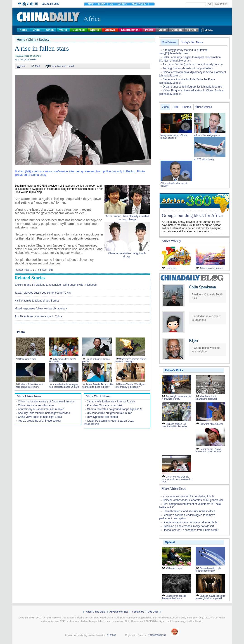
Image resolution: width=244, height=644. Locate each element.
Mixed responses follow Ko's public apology (41, 309)
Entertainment (130, 30)
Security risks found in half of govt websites (44, 413)
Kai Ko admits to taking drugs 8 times (37, 301)
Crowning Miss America (211, 424)
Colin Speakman (203, 287)
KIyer (194, 340)
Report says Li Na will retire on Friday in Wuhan (209, 450)
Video (162, 30)
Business (79, 30)
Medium (62, 66)
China (37, 30)
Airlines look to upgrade (212, 268)
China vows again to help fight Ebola (40, 417)
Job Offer (153, 612)
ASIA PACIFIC (139, 4)
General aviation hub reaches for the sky (208, 570)
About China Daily (95, 612)
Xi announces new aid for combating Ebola (188, 496)
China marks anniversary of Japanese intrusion (46, 402)
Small (71, 66)
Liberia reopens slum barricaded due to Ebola (190, 522)
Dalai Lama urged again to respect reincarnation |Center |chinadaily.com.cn (190, 59)
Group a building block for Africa (192, 215)
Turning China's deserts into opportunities (188, 68)
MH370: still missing (204, 159)
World (63, 30)
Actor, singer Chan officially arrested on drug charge (127, 218)
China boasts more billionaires (36, 405)
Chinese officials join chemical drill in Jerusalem (175, 425)
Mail (37, 66)
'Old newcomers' (174, 568)
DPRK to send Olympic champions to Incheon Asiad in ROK (177, 479)
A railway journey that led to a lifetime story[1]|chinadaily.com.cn (184, 52)
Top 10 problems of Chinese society (40, 421)
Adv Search (221, 4)
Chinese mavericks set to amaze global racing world (210, 597)
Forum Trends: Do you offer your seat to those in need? (98, 386)
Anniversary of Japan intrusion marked (41, 409)
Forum (192, 30)
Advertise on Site (119, 612)
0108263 (112, 635)
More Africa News (174, 489)
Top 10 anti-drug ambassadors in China (38, 316)
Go (210, 4)
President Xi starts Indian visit (105, 405)
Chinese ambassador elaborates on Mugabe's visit (193, 500)
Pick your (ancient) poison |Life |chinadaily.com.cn (193, 64)
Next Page (48, 270)
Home (23, 30)
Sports (95, 30)
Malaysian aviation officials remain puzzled (174, 137)
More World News (98, 396)
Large (53, 66)
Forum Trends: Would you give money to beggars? (130, 386)
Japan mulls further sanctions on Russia (111, 402)
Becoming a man (28, 359)
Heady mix (171, 268)
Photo (149, 30)
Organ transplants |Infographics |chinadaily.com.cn (193, 87)
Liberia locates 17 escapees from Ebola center (191, 530)
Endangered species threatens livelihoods (174, 597)
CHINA (102, 4)
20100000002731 (157, 635)
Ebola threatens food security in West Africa (189, 511)
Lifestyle (110, 30)
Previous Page (22, 270)
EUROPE (122, 4)
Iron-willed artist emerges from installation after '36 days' (64, 386)
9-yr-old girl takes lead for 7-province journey (177, 398)
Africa (50, 30)
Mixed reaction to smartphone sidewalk (206, 398)
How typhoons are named (103, 417)
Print (23, 66)
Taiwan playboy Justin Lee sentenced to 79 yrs (43, 293)
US (111, 4)
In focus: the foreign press (207, 135)
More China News (29, 396)
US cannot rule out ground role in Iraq (110, 413)
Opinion (176, 30)
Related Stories (30, 278)
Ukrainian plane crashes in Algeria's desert (188, 526)
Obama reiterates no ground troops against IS (115, 409)
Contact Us (138, 612)
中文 (91, 4)
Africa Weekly (171, 241)
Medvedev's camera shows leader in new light (131, 360)
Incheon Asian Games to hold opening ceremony (30, 386)
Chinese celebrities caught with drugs (127, 255)
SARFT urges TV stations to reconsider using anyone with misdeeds (56, 285)
